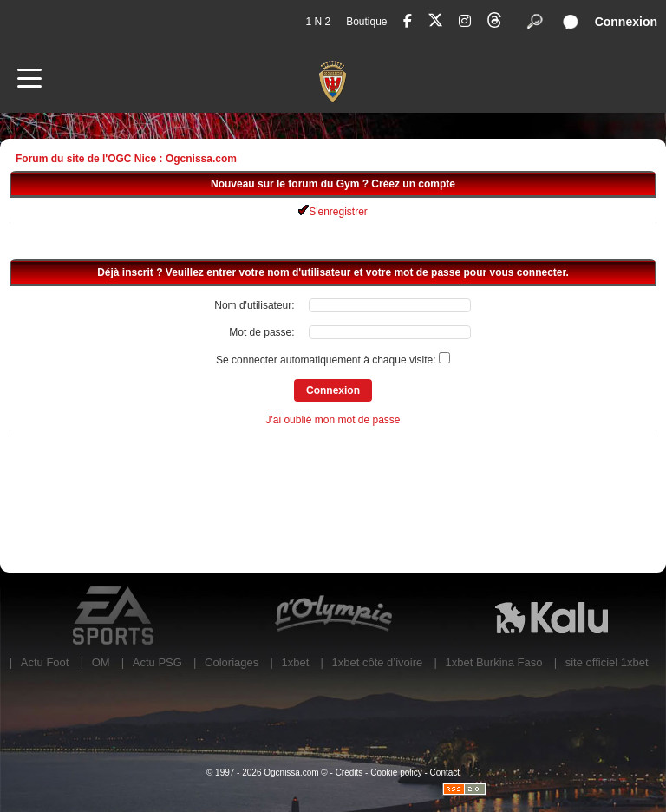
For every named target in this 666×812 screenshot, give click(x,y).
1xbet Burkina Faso (494, 662)
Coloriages (232, 662)
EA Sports (114, 616)
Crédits (349, 773)
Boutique (366, 22)
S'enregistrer (333, 212)
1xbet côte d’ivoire (378, 662)
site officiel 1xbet (607, 662)
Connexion (626, 22)
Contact (445, 773)
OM (101, 662)
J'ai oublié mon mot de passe (333, 420)
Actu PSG (157, 662)
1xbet (295, 662)
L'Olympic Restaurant (333, 616)
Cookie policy (396, 773)
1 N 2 (318, 22)
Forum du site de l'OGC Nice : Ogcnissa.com (126, 159)
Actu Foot (45, 662)
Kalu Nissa (552, 616)
